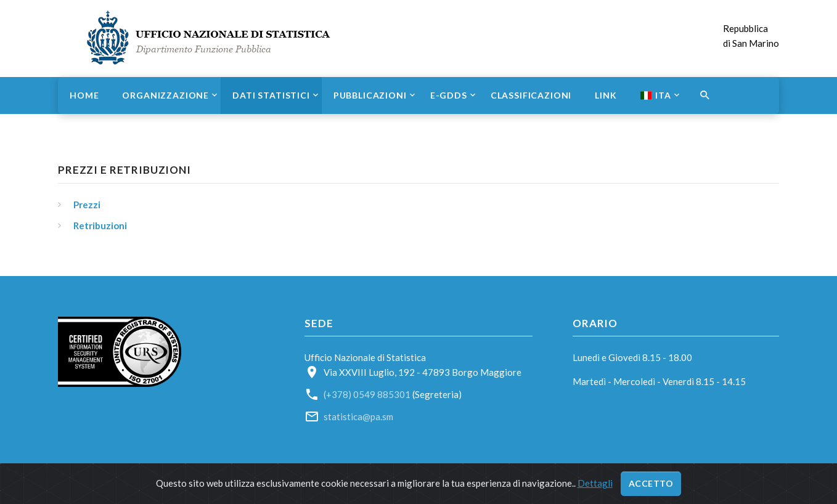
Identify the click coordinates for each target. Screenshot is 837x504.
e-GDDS (449, 95)
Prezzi (87, 205)
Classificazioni (531, 95)
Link (606, 95)
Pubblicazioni (370, 95)
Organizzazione (165, 95)
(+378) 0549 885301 (367, 394)
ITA (656, 95)
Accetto (651, 483)
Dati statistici (271, 95)
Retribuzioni (100, 226)
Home (84, 95)
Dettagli (595, 483)
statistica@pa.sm (358, 417)
